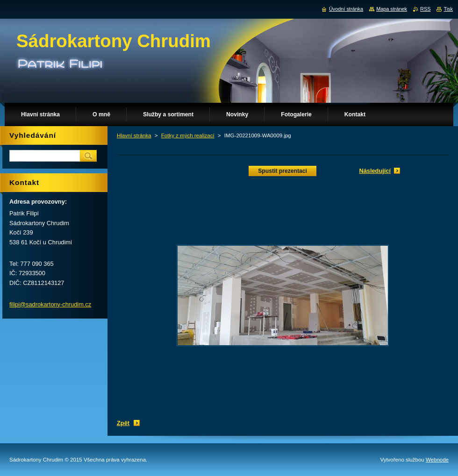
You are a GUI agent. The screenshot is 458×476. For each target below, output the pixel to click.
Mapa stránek (392, 9)
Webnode (437, 460)
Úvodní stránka (346, 9)
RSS (425, 9)
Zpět (123, 423)
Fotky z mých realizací (188, 135)
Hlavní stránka (134, 135)
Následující (375, 171)
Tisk (448, 9)
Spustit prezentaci (283, 171)
